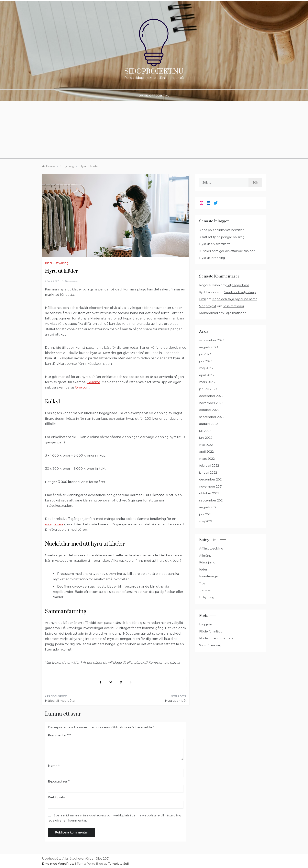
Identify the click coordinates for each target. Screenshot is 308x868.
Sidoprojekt (72, 281)
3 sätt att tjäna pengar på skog (222, 237)
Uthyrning (61, 263)
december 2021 (211, 479)
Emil (202, 299)
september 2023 (212, 340)
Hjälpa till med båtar (60, 701)
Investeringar (209, 576)
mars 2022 (207, 459)
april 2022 (206, 452)
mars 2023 (207, 382)
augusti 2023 (209, 347)
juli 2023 (205, 354)
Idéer (49, 263)
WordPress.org (210, 645)
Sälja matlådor (234, 306)
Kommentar (58, 735)
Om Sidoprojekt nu (154, 96)
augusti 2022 (209, 424)
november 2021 (211, 486)
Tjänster (205, 590)
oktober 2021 (209, 493)
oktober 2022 (209, 410)
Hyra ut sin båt (176, 701)
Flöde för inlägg (211, 631)
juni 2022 (206, 438)
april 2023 (206, 375)
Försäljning (207, 562)
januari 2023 (208, 389)
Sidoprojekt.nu (154, 72)
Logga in (206, 624)
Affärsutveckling (211, 548)
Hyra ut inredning (212, 258)
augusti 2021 (208, 507)
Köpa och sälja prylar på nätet (235, 299)
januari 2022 (208, 473)
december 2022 (211, 396)
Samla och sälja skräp (240, 292)
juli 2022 (205, 431)
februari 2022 (209, 465)
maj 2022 (206, 445)
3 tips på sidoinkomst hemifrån (222, 230)
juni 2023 (206, 361)
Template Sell (118, 864)
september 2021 (211, 500)
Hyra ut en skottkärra (215, 244)
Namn (54, 766)
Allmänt (205, 555)
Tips (202, 583)
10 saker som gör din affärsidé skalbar (227, 251)
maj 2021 (206, 521)
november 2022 (211, 403)
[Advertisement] (154, 131)
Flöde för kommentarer (217, 638)
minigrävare (54, 524)
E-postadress (59, 781)
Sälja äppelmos (238, 285)
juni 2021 (205, 514)
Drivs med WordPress (59, 864)
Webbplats (56, 797)
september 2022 (212, 417)
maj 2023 (206, 368)
